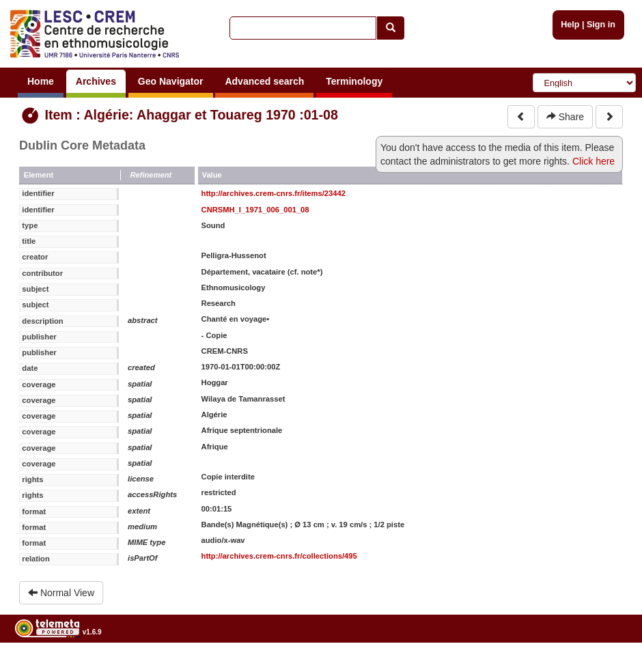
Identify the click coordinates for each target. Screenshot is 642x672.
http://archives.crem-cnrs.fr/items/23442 (274, 193)
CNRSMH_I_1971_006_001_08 (255, 210)
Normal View (61, 593)
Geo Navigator (171, 81)
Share (565, 117)
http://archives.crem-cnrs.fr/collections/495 (279, 556)
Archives (96, 81)
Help (570, 25)
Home (41, 81)
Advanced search (264, 81)
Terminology (354, 81)
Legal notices (608, 667)
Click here (594, 161)
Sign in (601, 25)
